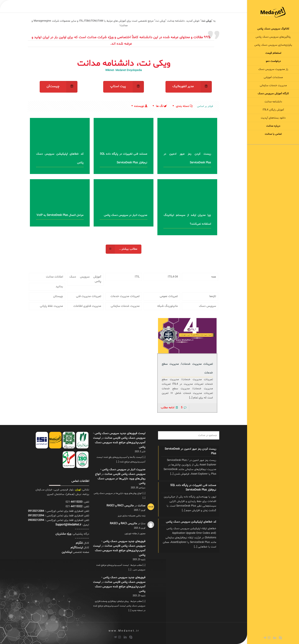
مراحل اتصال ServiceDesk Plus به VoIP (60, 215)
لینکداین (67, 552)
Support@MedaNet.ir (68, 525)
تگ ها (159, 106)
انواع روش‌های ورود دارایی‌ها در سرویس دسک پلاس (120, 479)
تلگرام (79, 543)
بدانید (59, 287)
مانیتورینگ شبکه (167, 306)
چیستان (58, 296)
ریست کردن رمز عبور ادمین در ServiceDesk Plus (190, 451)
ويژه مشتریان (63, 534)
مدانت (142, 506)
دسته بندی (182, 106)
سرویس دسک (207, 306)
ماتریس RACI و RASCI (120, 506)
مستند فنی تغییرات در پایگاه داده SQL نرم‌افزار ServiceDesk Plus (193, 488)
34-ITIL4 (173, 277)
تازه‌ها (213, 296)
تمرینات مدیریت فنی (89, 296)
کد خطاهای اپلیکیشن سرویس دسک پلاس (191, 522)
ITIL (137, 277)
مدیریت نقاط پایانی (51, 306)
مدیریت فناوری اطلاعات (87, 306)
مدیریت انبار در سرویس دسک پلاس (126, 215)
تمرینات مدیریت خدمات (125, 296)
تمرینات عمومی (169, 296)
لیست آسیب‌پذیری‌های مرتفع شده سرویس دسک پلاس (119, 443)
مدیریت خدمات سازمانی (125, 306)
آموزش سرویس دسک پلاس (85, 279)
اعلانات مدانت (54, 277)
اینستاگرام (77, 548)
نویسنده (139, 106)
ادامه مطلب (167, 408)
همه (214, 277)
